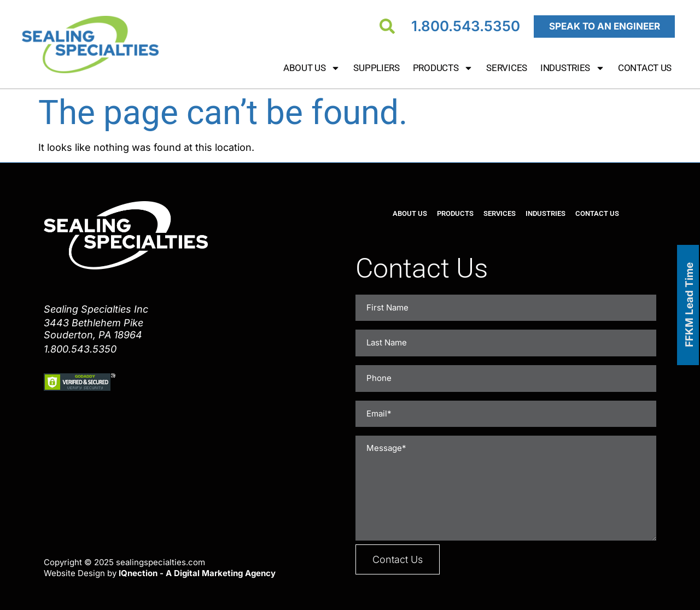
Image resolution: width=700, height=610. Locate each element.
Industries (573, 68)
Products (443, 68)
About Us (312, 68)
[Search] (387, 26)
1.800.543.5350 (466, 26)
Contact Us (645, 68)
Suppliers (376, 68)
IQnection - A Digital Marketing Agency (197, 566)
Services (507, 68)
